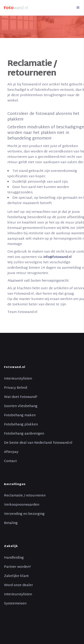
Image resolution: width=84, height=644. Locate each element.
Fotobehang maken (20, 416)
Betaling (11, 523)
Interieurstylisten (18, 379)
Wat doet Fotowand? (21, 397)
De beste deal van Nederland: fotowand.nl (38, 443)
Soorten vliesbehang (21, 406)
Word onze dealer (18, 585)
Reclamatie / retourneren (25, 496)
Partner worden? (17, 567)
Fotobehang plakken (21, 425)
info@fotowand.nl (57, 257)
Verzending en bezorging (24, 514)
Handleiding (14, 558)
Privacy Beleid (16, 388)
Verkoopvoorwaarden (22, 505)
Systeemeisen (15, 604)
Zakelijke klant (16, 576)
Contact (10, 461)
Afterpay (11, 452)
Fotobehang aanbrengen (24, 434)
